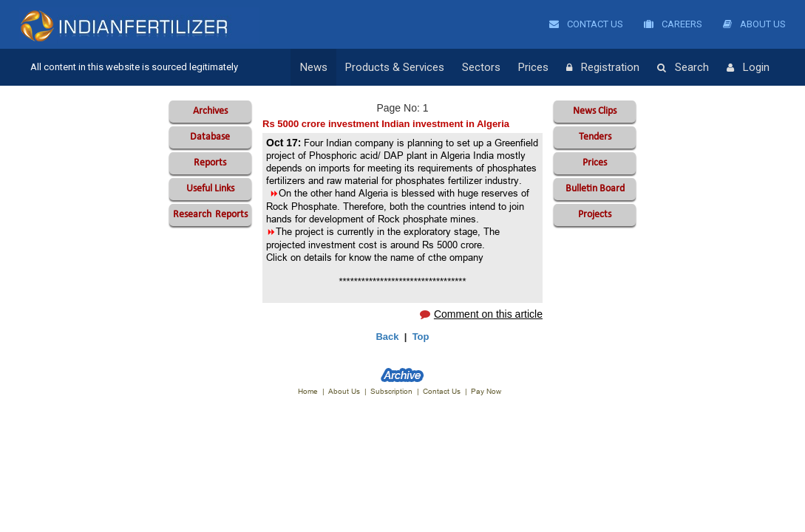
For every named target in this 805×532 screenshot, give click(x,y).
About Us (754, 24)
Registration (603, 68)
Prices (533, 67)
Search (683, 68)
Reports (210, 163)
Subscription (391, 391)
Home (308, 391)
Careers (673, 24)
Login (748, 68)
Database (210, 137)
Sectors (481, 67)
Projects (595, 215)
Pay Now (486, 391)
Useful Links (210, 189)
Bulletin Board (595, 189)
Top (421, 337)
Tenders (595, 137)
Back (387, 337)
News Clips (595, 111)
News (314, 67)
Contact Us (586, 24)
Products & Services (395, 67)
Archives (210, 111)
